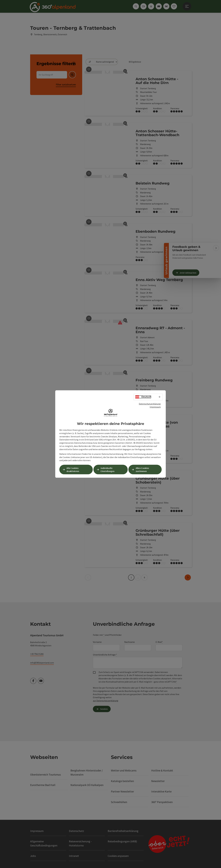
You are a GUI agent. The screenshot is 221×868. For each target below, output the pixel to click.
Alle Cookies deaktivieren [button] (73, 470)
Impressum (155, 407)
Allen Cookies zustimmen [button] (142, 470)
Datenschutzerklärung (150, 404)
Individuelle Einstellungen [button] (108, 470)
